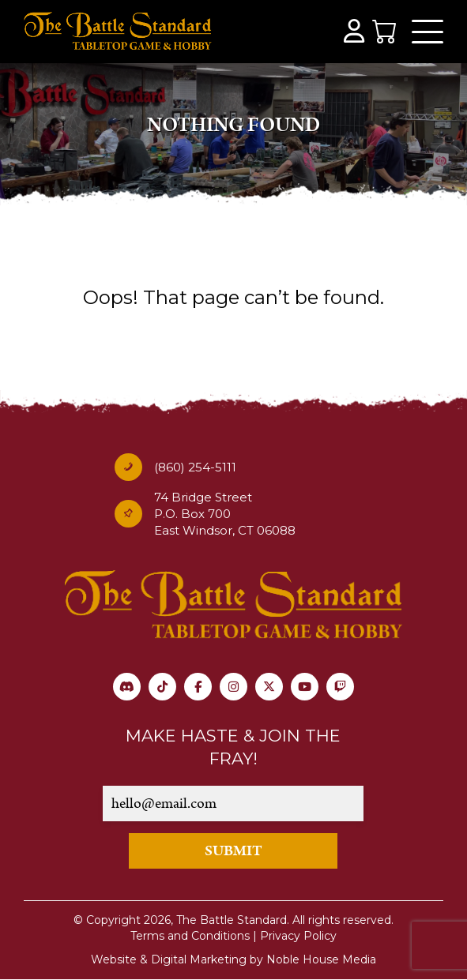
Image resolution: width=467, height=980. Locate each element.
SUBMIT (233, 851)
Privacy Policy (298, 936)
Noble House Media (321, 959)
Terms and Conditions (190, 936)
